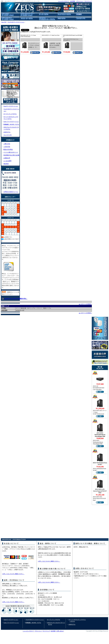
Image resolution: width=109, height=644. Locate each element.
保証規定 (6, 164)
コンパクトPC (8, 135)
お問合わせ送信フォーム (11, 192)
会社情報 (73, 1)
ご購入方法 (7, 144)
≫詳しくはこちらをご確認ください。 (13, 574)
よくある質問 (7, 161)
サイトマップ (88, 1)
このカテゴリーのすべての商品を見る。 (16, 299)
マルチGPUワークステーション (16, 22)
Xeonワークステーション (11, 106)
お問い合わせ (60, 631)
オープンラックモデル (10, 114)
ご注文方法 (7, 147)
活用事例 (6, 632)
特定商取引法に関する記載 (11, 155)
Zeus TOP (4, 22)
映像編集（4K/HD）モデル (11, 124)
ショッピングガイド (64, 1)
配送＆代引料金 (8, 149)
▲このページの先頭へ (85, 304)
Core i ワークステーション (11, 122)
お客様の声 (7, 158)
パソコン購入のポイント (11, 152)
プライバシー (80, 1)
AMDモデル (7, 132)
